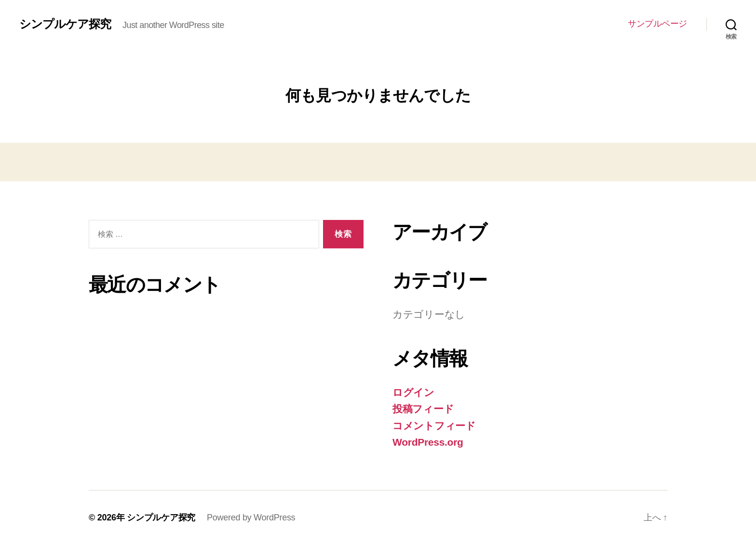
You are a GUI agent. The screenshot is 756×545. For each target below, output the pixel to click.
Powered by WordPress (251, 518)
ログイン (413, 392)
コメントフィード (434, 426)
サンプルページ (657, 24)
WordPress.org (428, 442)
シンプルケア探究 (65, 24)
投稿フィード (423, 409)
